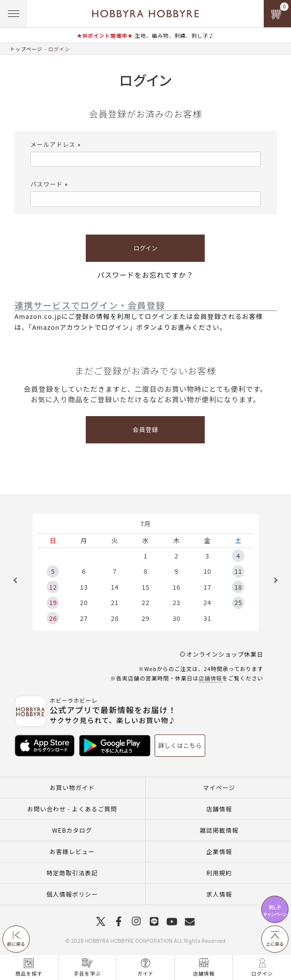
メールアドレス (57, 144)
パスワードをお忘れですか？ (145, 275)
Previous (19, 580)
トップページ (26, 49)
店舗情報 (211, 678)
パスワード (50, 184)
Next (272, 580)
